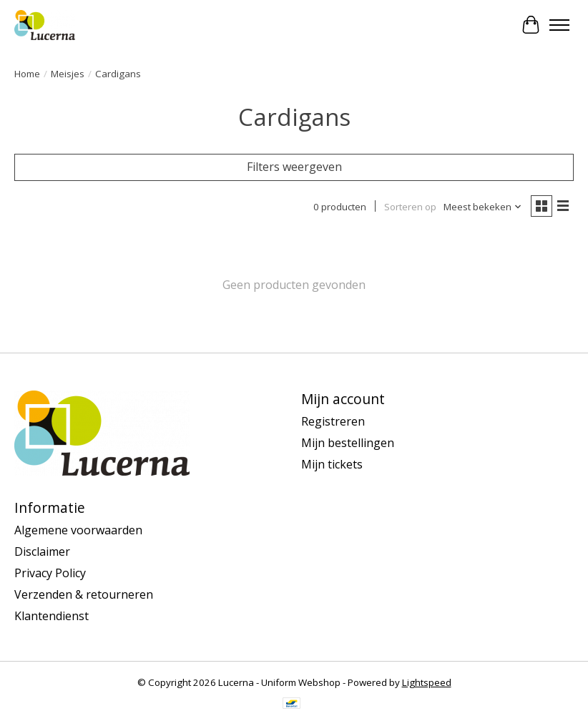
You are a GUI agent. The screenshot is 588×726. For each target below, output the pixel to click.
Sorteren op (410, 207)
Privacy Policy (50, 573)
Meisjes (68, 74)
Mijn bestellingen (348, 443)
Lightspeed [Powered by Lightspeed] (427, 682)
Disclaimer (42, 551)
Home (27, 74)
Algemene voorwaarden (78, 530)
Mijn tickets (332, 464)
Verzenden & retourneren (84, 594)
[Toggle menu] (559, 25)
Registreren (333, 421)
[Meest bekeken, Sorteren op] (483, 207)
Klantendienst (52, 616)
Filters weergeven (294, 167)
